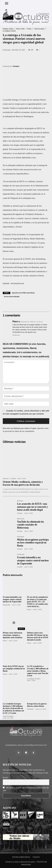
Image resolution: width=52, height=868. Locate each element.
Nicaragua (21, 537)
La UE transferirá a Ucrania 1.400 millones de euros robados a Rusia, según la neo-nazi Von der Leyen (38, 671)
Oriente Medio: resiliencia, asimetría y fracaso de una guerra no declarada (23, 483)
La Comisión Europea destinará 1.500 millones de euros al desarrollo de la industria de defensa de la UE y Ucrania (13, 708)
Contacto (36, 857)
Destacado (21, 554)
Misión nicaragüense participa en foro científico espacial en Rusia (33, 543)
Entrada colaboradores (21, 857)
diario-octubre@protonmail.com (32, 745)
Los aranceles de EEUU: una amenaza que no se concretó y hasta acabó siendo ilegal (32, 507)
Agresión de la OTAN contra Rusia (23, 293)
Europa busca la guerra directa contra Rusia (37, 705)
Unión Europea (39, 29)
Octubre (16, 66)
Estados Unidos (8, 29)
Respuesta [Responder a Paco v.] (16, 335)
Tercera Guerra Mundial (12, 297)
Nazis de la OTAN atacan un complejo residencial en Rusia (14, 669)
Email (5, 778)
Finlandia (30, 709)
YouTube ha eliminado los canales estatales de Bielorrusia (31, 525)
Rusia (29, 29)
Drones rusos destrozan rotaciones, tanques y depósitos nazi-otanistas (13, 635)
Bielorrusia (21, 519)
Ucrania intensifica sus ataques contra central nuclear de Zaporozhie (33, 560)
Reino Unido (20, 29)
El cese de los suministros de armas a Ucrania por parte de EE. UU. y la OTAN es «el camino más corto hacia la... (38, 602)
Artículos (6, 479)
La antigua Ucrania (9, 31)
